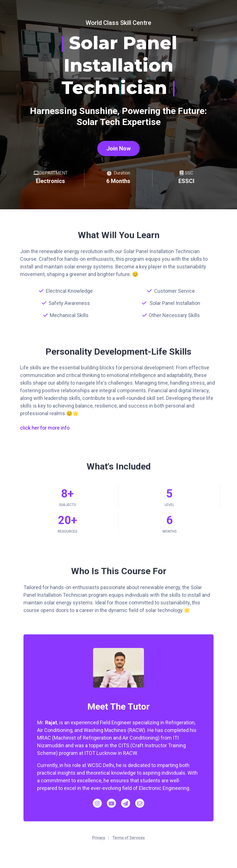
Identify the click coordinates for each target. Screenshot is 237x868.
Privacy (99, 838)
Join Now (118, 148)
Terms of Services (129, 838)
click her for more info (45, 428)
